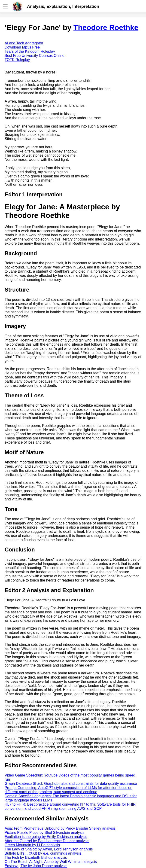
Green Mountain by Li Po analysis (32, 845)
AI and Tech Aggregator (24, 43)
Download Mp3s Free (22, 47)
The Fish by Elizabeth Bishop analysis (36, 857)
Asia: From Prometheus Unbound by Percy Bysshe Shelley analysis (60, 828)
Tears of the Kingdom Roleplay (30, 51)
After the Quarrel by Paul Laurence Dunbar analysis (47, 841)
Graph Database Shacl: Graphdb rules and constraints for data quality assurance (71, 784)
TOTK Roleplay (17, 60)
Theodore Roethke (106, 27)
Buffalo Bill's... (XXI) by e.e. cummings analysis (43, 853)
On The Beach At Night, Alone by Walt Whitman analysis (51, 862)
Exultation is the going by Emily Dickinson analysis (46, 837)
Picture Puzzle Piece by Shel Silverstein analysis (44, 833)
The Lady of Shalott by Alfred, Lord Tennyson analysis (49, 849)
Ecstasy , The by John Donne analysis (36, 866)
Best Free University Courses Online (35, 56)
